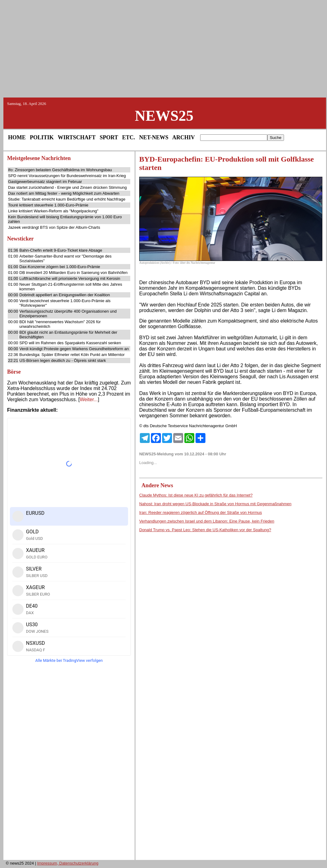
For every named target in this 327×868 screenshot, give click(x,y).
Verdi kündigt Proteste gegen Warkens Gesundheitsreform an (74, 349)
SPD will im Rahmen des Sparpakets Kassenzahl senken (70, 343)
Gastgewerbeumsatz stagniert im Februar (45, 182)
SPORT (109, 137)
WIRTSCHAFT (77, 137)
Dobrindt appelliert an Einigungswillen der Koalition (65, 295)
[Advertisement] (164, 48)
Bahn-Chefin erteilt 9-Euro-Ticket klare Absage (61, 250)
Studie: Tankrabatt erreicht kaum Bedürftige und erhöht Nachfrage (67, 199)
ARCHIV (184, 137)
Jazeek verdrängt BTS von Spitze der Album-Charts (54, 227)
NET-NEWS (154, 137)
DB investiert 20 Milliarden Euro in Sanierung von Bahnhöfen (74, 273)
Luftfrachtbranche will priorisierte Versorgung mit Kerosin (70, 278)
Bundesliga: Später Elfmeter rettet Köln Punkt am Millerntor (72, 355)
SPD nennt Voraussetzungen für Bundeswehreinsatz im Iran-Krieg (67, 176)
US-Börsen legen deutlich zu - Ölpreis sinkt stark (63, 360)
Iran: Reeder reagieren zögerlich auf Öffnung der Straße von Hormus (200, 512)
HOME (17, 137)
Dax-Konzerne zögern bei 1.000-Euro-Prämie (60, 267)
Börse (14, 372)
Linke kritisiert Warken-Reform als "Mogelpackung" (53, 211)
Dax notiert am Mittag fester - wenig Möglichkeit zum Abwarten (64, 193)
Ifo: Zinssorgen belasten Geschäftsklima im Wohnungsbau (60, 170)
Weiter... (89, 399)
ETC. (129, 137)
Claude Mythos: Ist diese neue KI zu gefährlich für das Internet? (196, 495)
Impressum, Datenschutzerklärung (68, 863)
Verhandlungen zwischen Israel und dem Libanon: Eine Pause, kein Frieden (207, 521)
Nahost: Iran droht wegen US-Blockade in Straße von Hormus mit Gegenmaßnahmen (215, 504)
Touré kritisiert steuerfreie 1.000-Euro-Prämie (48, 205)
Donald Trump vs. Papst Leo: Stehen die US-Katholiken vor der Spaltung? (205, 530)
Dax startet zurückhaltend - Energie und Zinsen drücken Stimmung (67, 187)
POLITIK (42, 137)
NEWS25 (164, 116)
